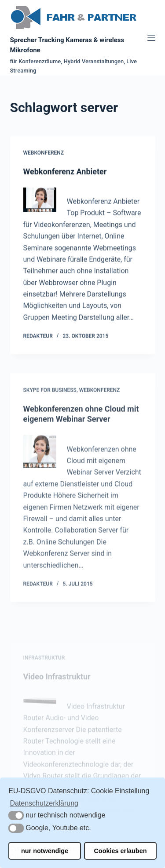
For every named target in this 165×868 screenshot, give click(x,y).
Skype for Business (50, 394)
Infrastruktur (44, 670)
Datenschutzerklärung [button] (44, 803)
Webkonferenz (44, 153)
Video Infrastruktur (57, 688)
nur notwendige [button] (45, 851)
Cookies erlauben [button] (120, 851)
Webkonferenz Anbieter (65, 172)
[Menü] (151, 38)
